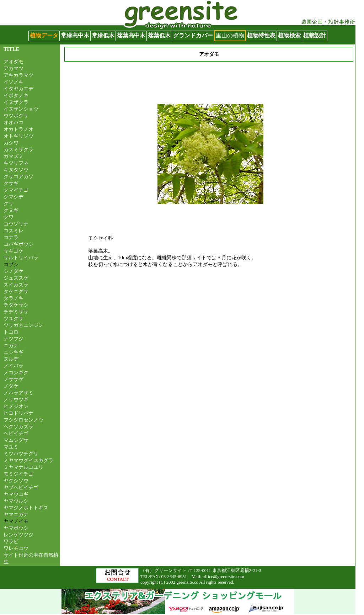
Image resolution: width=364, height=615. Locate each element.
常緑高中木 (75, 35)
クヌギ (11, 210)
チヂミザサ (16, 312)
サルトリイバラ (21, 258)
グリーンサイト (20, 3)
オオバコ (14, 122)
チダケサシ (16, 305)
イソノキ (14, 82)
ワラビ (11, 541)
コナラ (11, 237)
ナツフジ (14, 339)
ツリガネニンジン (23, 325)
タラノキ (14, 298)
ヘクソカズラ (18, 426)
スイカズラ (16, 285)
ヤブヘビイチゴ (21, 487)
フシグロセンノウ (23, 420)
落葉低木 (159, 35)
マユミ (11, 447)
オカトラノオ (18, 129)
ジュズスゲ (16, 278)
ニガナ (11, 345)
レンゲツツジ (18, 535)
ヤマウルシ (16, 501)
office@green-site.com (223, 577)
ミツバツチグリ (21, 454)
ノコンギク (16, 372)
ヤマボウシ (16, 528)
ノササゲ (14, 379)
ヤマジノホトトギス (26, 508)
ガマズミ (14, 156)
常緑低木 (103, 35)
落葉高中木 (131, 35)
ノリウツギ (16, 399)
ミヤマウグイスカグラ (28, 460)
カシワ (11, 143)
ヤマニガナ (16, 514)
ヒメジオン (16, 406)
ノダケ (11, 386)
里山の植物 (230, 35)
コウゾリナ (16, 224)
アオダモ (14, 62)
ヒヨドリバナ (18, 413)
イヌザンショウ (21, 109)
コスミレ (14, 230)
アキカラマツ (18, 75)
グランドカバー (193, 35)
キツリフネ (16, 163)
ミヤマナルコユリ (23, 467)
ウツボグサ (16, 116)
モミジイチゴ (18, 474)
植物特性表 (261, 35)
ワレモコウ (16, 548)
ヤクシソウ (16, 481)
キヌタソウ (16, 170)
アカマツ (14, 68)
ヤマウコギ (16, 494)
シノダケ (14, 271)
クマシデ (14, 197)
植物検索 (289, 35)
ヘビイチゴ (16, 433)
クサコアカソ (18, 176)
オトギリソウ (18, 136)
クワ (9, 217)
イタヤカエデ (18, 89)
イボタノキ (16, 95)
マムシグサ (16, 440)
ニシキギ (14, 352)
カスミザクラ (18, 149)
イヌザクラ (16, 102)
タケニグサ (16, 291)
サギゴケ (14, 251)
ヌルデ (11, 359)
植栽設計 (315, 35)
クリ (9, 203)
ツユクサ (14, 318)
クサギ (11, 183)
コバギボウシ (18, 244)
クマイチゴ (16, 190)
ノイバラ (14, 366)
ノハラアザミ (18, 393)
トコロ (11, 332)
